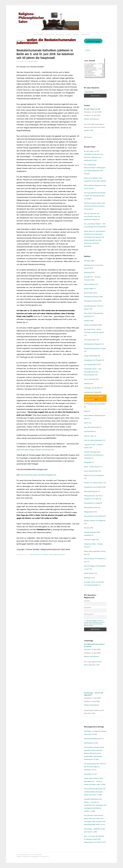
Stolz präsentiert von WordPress (29, 855)
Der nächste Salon (90, 340)
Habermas (87, 384)
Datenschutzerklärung (91, 739)
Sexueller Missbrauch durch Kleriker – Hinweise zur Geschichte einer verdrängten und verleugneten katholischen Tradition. (95, 805)
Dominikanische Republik (92, 344)
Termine (45, 555)
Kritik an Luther (89, 436)
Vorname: (87, 601)
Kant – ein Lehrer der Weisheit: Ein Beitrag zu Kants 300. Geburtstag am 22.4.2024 (94, 839)
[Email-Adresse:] (95, 92)
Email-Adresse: (89, 614)
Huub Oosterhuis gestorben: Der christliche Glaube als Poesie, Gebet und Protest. (95, 792)
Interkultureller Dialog (91, 392)
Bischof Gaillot (89, 289)
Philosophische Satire (91, 508)
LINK (92, 130)
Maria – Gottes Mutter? (92, 467)
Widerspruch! (88, 578)
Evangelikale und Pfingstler (93, 360)
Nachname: (88, 607)
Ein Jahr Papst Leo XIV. (92, 109)
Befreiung (87, 273)
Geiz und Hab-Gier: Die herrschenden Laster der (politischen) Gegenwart (92, 216)
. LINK (98, 665)
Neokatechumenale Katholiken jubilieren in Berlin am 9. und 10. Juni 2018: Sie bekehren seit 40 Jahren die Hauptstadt (45, 54)
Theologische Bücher (57, 555)
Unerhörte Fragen (93, 41)
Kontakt (76, 34)
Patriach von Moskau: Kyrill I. (93, 483)
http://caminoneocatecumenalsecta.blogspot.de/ (40, 475)
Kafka (86, 411)
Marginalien (88, 462)
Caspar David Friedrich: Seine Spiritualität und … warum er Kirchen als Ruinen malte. (94, 781)
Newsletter (50, 34)
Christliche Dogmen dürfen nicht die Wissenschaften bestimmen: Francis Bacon (95, 206)
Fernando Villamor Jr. (40, 857)
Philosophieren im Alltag (92, 503)
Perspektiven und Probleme (93, 487)
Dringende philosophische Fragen (95, 348)
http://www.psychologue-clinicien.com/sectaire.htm (37, 450)
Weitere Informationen (91, 119)
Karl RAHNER (89, 432)
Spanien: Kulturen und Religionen (95, 521)
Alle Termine (88, 137)
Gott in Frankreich (90, 379)
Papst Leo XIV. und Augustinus (94, 475)
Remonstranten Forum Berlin (93, 516)
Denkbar (87, 321)
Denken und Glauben (91, 325)
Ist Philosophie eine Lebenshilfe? (95, 404)
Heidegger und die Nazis (92, 388)
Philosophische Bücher (91, 297)
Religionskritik (36, 555)
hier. (27, 322)
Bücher (68, 34)
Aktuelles (60, 34)
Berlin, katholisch (90, 284)
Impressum (85, 34)
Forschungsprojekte (90, 364)
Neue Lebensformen (91, 471)
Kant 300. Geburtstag (91, 427)
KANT (86, 423)
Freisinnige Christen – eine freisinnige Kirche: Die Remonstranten (93, 372)
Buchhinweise (89, 293)
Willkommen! (39, 34)
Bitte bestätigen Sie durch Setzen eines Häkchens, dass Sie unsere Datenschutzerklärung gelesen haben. (94, 623)
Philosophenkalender (91, 491)
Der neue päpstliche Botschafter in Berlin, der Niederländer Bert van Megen (95, 196)
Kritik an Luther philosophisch (94, 440)
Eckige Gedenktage (91, 356)
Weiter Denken (89, 573)
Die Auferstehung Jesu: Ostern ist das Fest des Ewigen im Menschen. (95, 767)
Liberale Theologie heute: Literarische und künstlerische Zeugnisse (94, 455)
